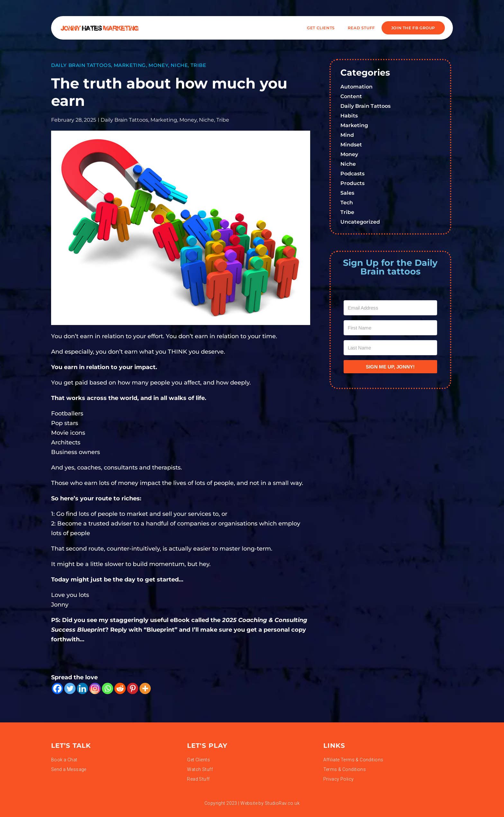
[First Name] (391, 328)
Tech (347, 203)
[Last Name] (391, 348)
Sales (347, 193)
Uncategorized (360, 222)
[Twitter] (70, 688)
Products (352, 183)
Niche (179, 65)
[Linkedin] (82, 688)
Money (158, 65)
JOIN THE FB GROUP (413, 28)
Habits (349, 116)
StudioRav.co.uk (282, 803)
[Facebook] (57, 688)
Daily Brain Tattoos (81, 65)
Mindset (351, 145)
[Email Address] (391, 308)
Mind (347, 135)
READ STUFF (361, 28)
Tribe (198, 65)
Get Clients (321, 28)
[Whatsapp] (108, 688)
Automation (356, 87)
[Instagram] (95, 688)
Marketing (130, 65)
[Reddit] (120, 688)
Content (351, 96)
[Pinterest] (133, 688)
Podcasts (352, 174)
